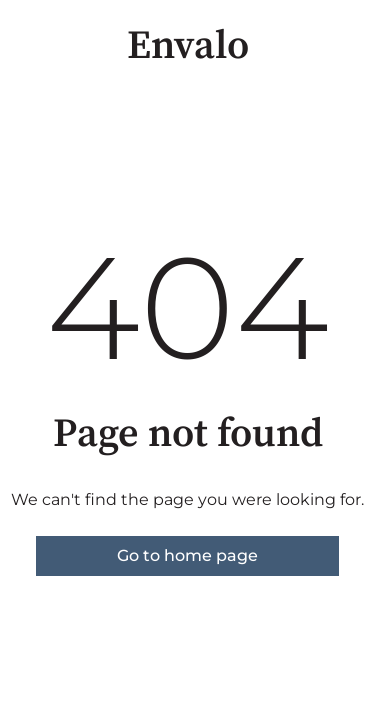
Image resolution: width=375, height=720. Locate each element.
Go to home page (187, 555)
